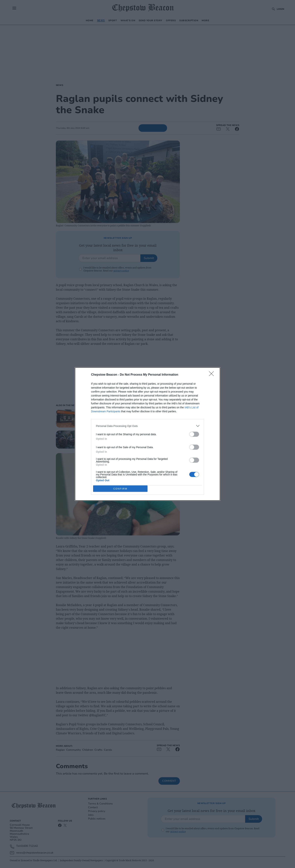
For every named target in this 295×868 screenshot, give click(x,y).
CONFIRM (120, 489)
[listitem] (147, 426)
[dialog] (147, 434)
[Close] (213, 375)
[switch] (194, 434)
